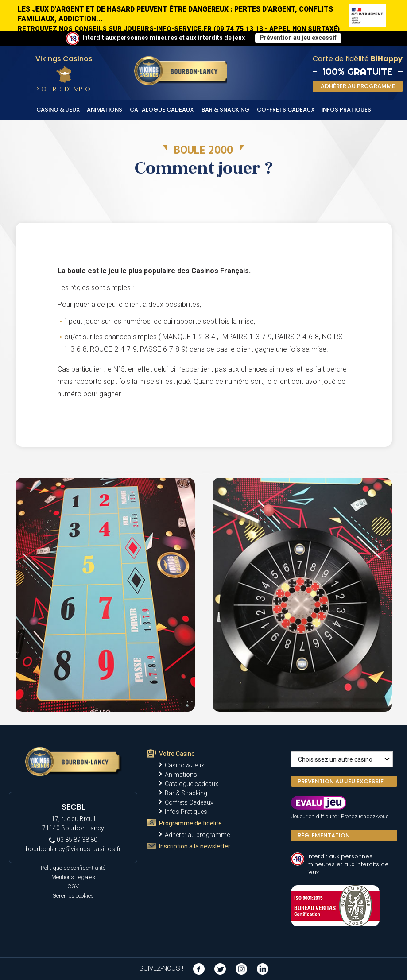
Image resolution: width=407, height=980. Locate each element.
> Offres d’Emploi (64, 89)
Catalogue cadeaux (162, 110)
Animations (105, 110)
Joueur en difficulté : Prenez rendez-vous (340, 816)
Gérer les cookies (73, 896)
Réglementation (324, 835)
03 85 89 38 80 (73, 840)
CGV (73, 886)
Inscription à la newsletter (195, 846)
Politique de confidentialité (73, 868)
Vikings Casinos (64, 59)
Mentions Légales (73, 877)
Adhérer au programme (197, 835)
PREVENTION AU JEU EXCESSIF (341, 781)
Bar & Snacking (225, 110)
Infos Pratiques (346, 110)
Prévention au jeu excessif (298, 38)
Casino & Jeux (58, 110)
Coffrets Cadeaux (286, 110)
